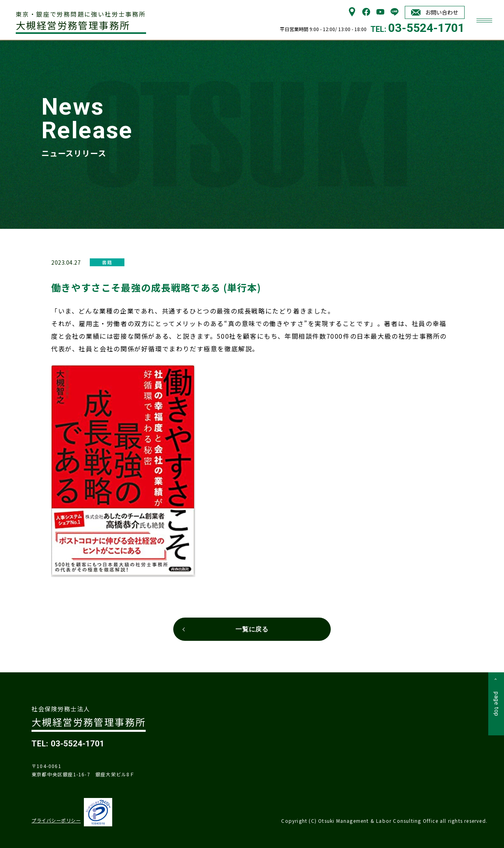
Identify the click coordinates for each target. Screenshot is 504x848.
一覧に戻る (252, 629)
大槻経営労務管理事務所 (81, 21)
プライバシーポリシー (56, 820)
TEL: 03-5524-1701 (68, 744)
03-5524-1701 (426, 28)
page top (497, 704)
